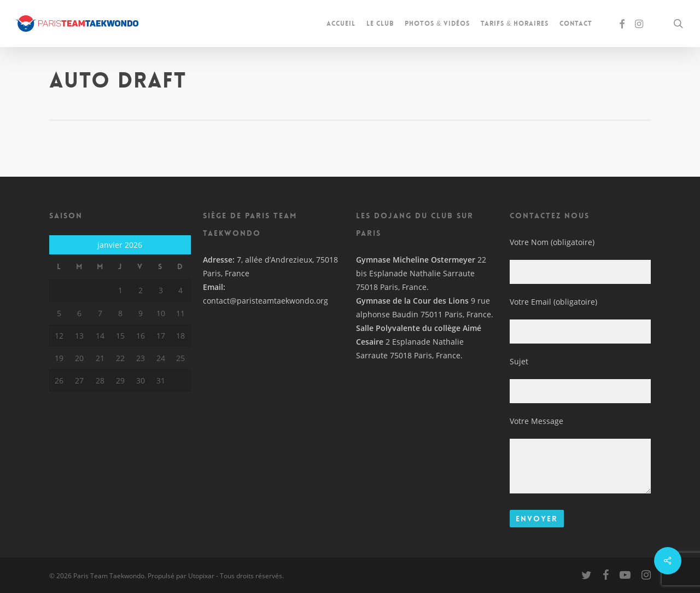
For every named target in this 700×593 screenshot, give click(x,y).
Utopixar (201, 576)
